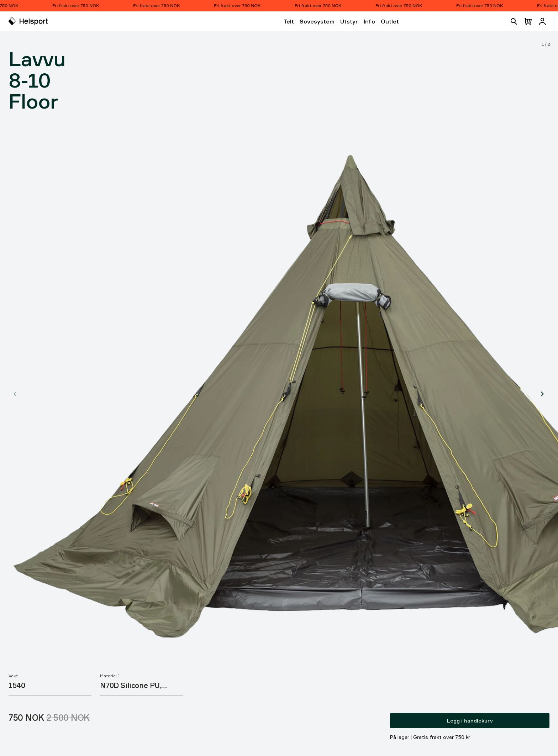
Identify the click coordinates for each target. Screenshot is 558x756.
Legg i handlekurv (470, 721)
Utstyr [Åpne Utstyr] (349, 21)
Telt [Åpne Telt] (289, 21)
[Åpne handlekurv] (528, 21)
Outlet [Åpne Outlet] (390, 21)
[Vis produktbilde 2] (542, 394)
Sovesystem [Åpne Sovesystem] (317, 21)
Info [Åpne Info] (369, 21)
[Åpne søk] (514, 21)
